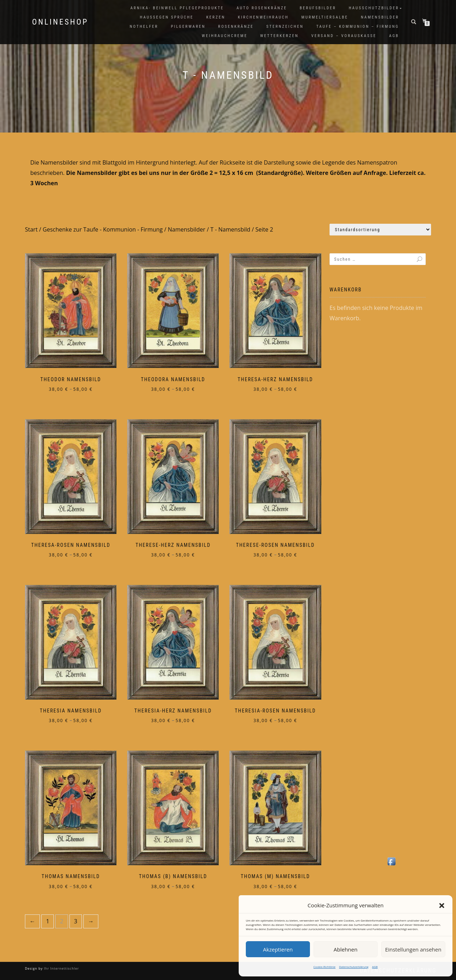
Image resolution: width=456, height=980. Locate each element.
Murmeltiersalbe (325, 17)
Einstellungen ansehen (413, 949)
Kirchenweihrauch (263, 17)
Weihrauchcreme (225, 36)
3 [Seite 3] (76, 921)
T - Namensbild (230, 229)
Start (31, 229)
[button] (442, 906)
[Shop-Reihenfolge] (380, 230)
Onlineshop (60, 22)
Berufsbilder (318, 8)
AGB (375, 967)
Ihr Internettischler (61, 968)
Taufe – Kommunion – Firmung (358, 27)
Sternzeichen (285, 27)
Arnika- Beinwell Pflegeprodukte (177, 8)
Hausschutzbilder (374, 8)
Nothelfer (144, 27)
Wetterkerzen (279, 36)
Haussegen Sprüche (167, 17)
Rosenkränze (236, 27)
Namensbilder (380, 17)
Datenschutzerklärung (354, 967)
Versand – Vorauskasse (344, 36)
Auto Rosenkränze (262, 8)
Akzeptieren (278, 949)
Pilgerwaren (188, 27)
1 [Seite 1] (48, 921)
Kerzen (216, 17)
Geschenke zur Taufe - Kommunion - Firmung (103, 229)
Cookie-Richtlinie (325, 967)
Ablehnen (346, 949)
